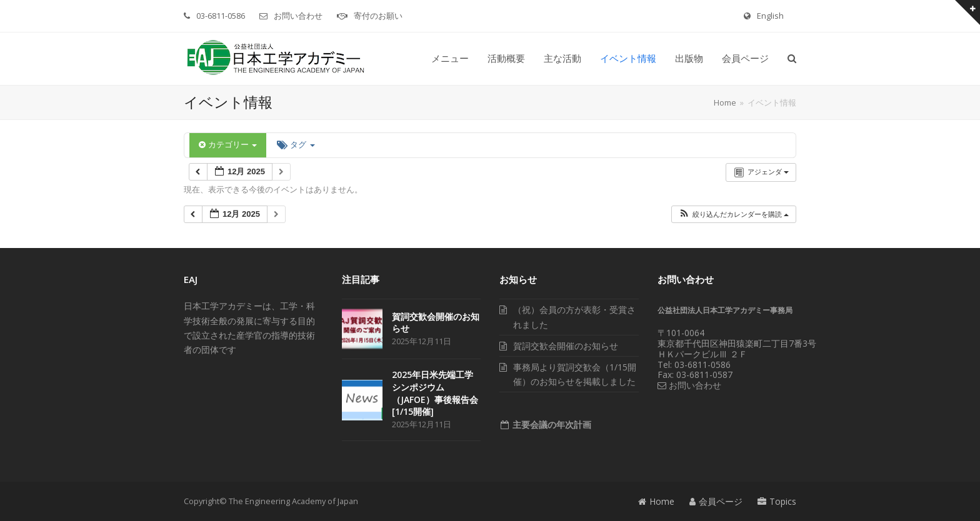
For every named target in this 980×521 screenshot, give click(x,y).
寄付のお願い (378, 16)
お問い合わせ (298, 16)
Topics (777, 501)
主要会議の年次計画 (551, 424)
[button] (792, 59)
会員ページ (716, 501)
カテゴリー (228, 145)
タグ (296, 145)
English (770, 16)
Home (656, 501)
